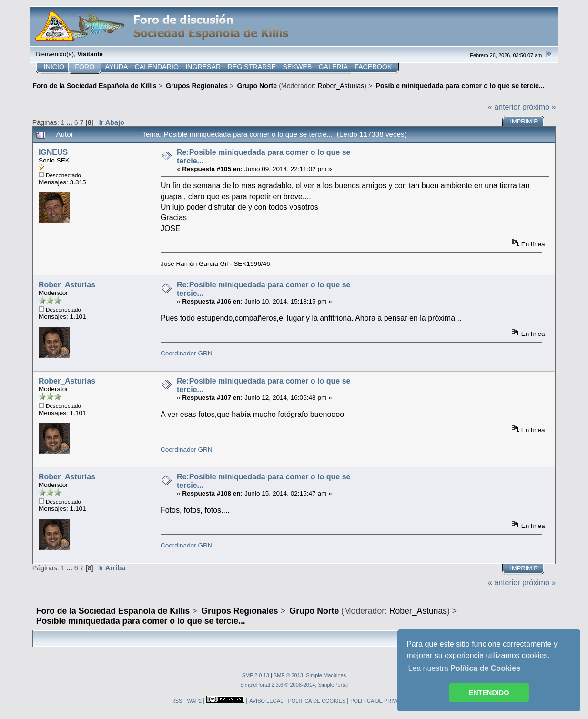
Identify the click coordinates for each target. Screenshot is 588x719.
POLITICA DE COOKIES (317, 701)
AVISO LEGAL (266, 701)
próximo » (539, 107)
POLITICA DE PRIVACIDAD (383, 701)
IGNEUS (53, 152)
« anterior (504, 107)
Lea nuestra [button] (464, 668)
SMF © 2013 (288, 675)
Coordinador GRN (187, 353)
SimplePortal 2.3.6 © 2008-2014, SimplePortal (294, 685)
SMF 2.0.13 (256, 675)
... (71, 122)
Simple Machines (326, 675)
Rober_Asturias (341, 86)
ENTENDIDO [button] (489, 693)
